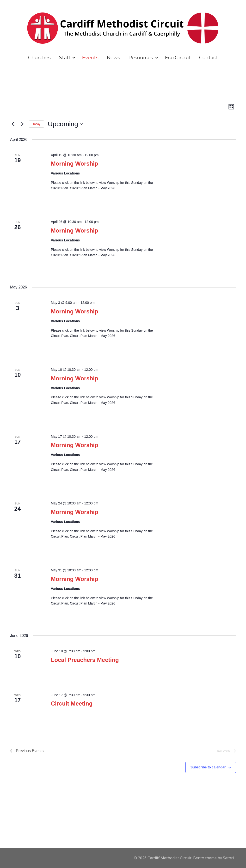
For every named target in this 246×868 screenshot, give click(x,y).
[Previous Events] (13, 124)
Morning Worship (75, 164)
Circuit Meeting (72, 703)
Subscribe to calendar (208, 767)
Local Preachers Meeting (85, 660)
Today (37, 124)
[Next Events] (22, 124)
